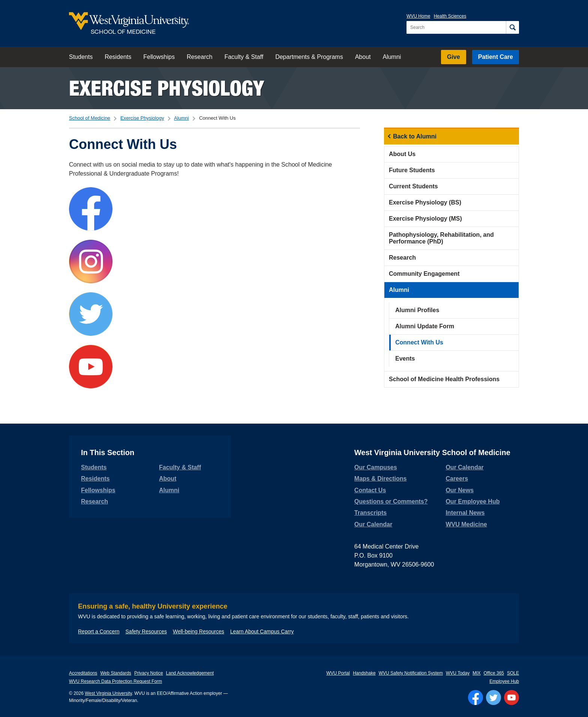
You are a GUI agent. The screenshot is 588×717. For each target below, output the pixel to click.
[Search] (512, 27)
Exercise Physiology (166, 88)
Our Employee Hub (472, 501)
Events (405, 358)
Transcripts (370, 513)
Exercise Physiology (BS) (425, 202)
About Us (402, 154)
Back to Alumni (415, 136)
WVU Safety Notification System (411, 673)
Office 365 (494, 673)
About (363, 57)
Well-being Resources (199, 631)
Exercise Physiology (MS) (425, 219)
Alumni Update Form (425, 326)
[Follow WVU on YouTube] (511, 697)
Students (81, 57)
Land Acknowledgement (190, 673)
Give (454, 57)
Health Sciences (450, 16)
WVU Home (418, 16)
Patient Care (496, 57)
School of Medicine (90, 118)
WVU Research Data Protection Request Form (115, 681)
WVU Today (458, 673)
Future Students (412, 170)
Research (199, 57)
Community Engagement (424, 274)
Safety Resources (146, 631)
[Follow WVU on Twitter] (493, 697)
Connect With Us (419, 342)
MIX (476, 673)
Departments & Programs (309, 57)
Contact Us (370, 490)
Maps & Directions (381, 479)
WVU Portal (338, 673)
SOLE (513, 673)
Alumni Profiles (417, 310)
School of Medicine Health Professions (444, 379)
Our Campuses (376, 467)
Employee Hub (504, 681)
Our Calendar (373, 524)
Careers (457, 479)
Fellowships (159, 57)
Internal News (465, 513)
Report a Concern (99, 631)
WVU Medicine (466, 524)
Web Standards (116, 673)
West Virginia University (108, 693)
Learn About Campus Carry (262, 631)
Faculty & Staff (244, 57)
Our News (460, 490)
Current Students (413, 186)
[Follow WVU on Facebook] (475, 697)
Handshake (364, 673)
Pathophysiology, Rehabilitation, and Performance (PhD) (441, 238)
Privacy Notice (149, 673)
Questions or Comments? (391, 501)
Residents (118, 57)
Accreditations (83, 673)
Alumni (392, 57)
